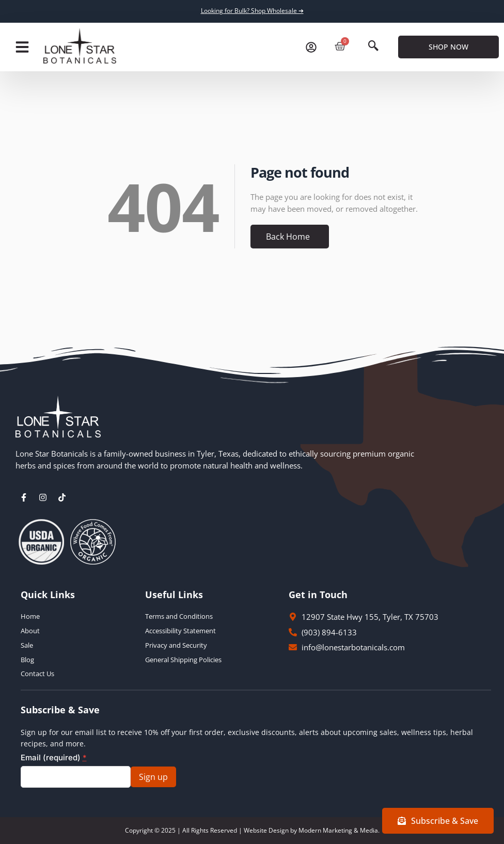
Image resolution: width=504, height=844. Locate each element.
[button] (22, 47)
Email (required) (53, 757)
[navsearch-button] (373, 47)
